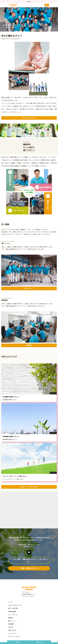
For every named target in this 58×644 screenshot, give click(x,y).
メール (40, 642)
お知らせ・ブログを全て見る (38, 487)
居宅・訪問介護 (13, 608)
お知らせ (11, 627)
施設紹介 (11, 618)
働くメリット (40, 288)
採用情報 (11, 624)
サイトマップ (12, 633)
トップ (10, 602)
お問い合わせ (12, 630)
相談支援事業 (12, 611)
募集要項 (41, 345)
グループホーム (13, 615)
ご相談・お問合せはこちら (29, 568)
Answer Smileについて (39, 118)
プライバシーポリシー (15, 637)
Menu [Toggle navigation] (29, 2)
